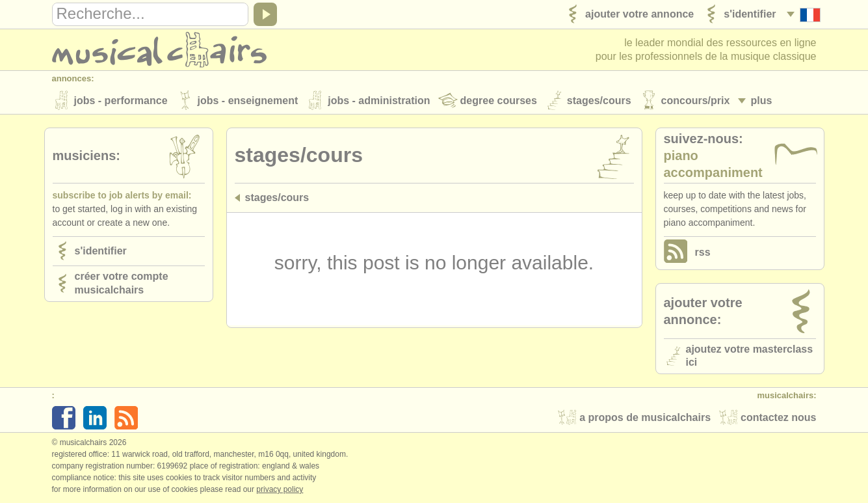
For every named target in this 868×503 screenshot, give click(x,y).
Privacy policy (280, 489)
